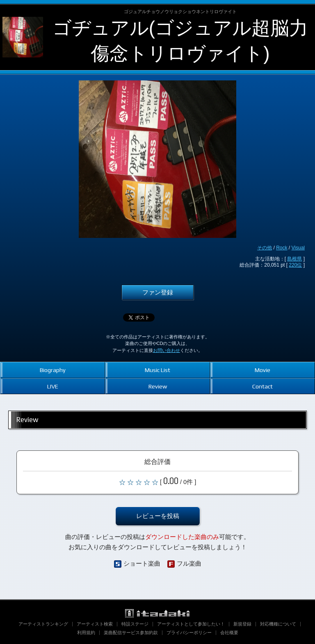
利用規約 (86, 633)
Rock (282, 248)
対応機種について (278, 624)
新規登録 (242, 624)
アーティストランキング (43, 624)
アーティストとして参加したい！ (191, 624)
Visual (298, 248)
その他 (265, 248)
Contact (262, 386)
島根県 (294, 259)
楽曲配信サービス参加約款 (131, 633)
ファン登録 (158, 292)
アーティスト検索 (95, 624)
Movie (262, 370)
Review (158, 386)
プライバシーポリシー (189, 633)
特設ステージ (135, 624)
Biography (53, 370)
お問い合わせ (167, 350)
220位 (295, 265)
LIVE (53, 386)
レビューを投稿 (158, 516)
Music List (157, 370)
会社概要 (229, 633)
